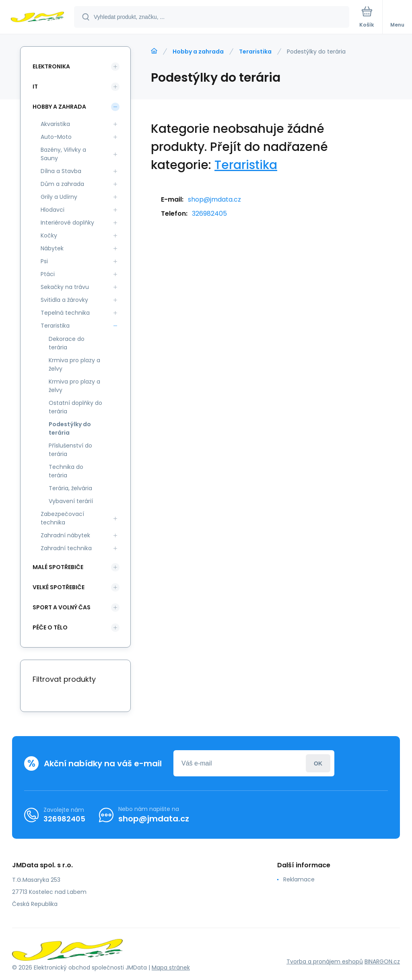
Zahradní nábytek (65, 535)
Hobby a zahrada (198, 52)
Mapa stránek (171, 968)
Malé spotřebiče (58, 567)
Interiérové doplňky (67, 223)
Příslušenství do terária (70, 450)
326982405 (209, 214)
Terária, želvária (70, 488)
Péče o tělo (50, 627)
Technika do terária (66, 471)
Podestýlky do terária (70, 428)
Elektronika (51, 66)
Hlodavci (53, 210)
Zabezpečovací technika (62, 518)
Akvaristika (55, 124)
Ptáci (48, 274)
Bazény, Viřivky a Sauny (63, 154)
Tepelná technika (65, 313)
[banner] (37, 18)
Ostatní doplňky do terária (75, 407)
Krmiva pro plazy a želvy (74, 364)
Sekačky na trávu (65, 287)
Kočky (49, 235)
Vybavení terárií (71, 501)
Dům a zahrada (62, 184)
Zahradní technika (66, 548)
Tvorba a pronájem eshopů (325, 961)
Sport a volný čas (62, 607)
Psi (44, 261)
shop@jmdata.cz (214, 199)
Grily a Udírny (59, 197)
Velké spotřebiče (59, 587)
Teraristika (255, 52)
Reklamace (299, 879)
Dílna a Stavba (61, 171)
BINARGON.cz (382, 961)
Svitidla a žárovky (64, 300)
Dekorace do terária (67, 343)
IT (35, 87)
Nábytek (52, 248)
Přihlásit (318, 763)
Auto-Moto (56, 137)
